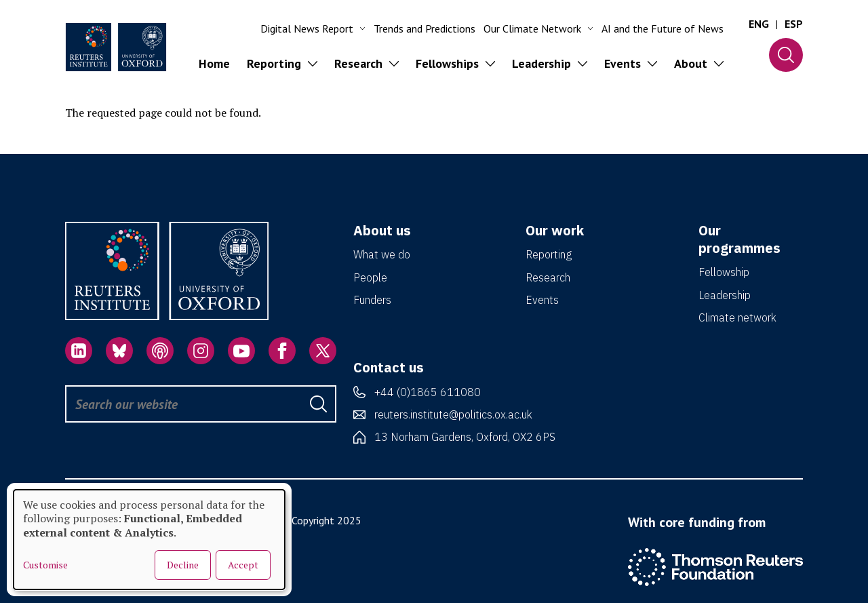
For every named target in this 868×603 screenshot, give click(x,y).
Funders (372, 300)
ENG (759, 24)
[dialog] (149, 540)
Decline (183, 565)
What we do (382, 254)
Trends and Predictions (425, 28)
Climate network (737, 317)
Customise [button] (45, 565)
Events (542, 300)
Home (214, 63)
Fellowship (724, 272)
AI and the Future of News (663, 28)
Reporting (549, 254)
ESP (794, 24)
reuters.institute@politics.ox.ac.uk (453, 414)
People (370, 277)
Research (548, 277)
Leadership (725, 295)
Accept (243, 565)
